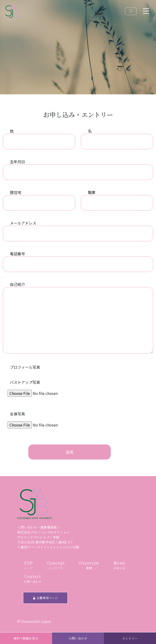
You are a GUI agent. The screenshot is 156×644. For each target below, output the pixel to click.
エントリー (130, 638)
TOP (28, 565)
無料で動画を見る (26, 638)
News (119, 565)
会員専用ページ (45, 598)
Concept (56, 565)
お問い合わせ (78, 638)
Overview (89, 565)
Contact (33, 579)
